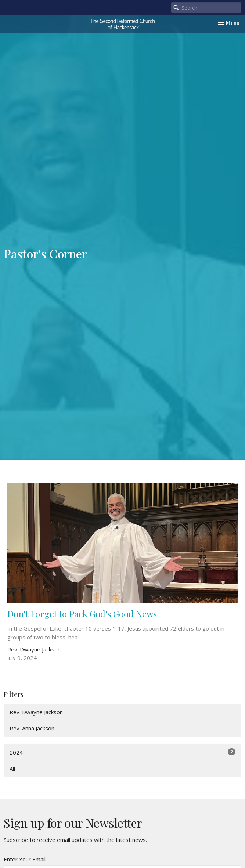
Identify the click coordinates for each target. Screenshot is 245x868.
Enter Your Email (25, 859)
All (12, 769)
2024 (122, 752)
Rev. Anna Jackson (32, 728)
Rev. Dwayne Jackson (36, 712)
